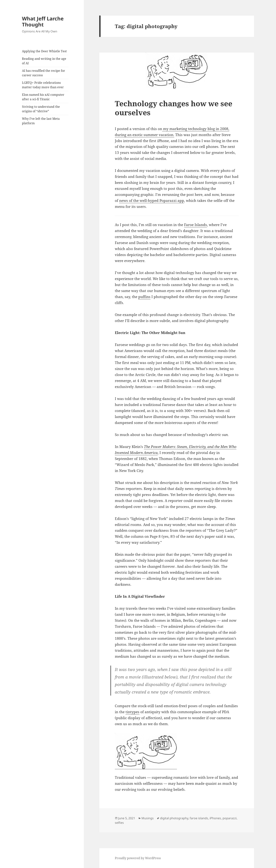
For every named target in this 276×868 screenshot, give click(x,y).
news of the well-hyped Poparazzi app (152, 201)
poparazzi (230, 818)
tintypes (132, 712)
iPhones (215, 818)
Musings (148, 818)
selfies (119, 823)
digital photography (174, 818)
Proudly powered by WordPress (138, 858)
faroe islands (199, 818)
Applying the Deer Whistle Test (44, 51)
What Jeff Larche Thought (43, 21)
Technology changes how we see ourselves (174, 108)
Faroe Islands (196, 225)
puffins (144, 297)
